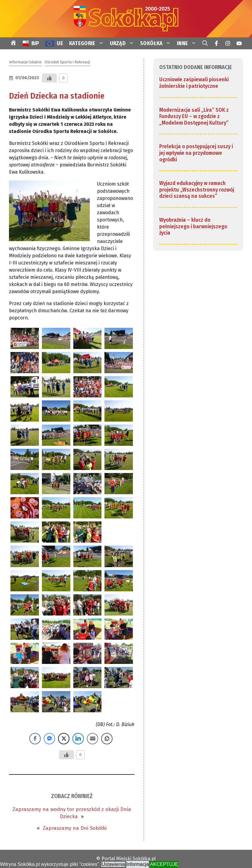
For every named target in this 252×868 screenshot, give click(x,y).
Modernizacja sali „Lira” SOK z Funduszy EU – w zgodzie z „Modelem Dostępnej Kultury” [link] (194, 116)
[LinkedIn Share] (78, 739)
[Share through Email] (92, 739)
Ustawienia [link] (113, 864)
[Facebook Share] (35, 739)
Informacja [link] (138, 864)
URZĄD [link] (124, 43)
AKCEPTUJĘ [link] (164, 864)
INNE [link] (188, 43)
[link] (126, 18)
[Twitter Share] (64, 739)
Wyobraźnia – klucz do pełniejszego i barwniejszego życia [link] (193, 226)
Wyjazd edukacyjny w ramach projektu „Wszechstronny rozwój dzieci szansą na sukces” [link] (197, 190)
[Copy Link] (107, 739)
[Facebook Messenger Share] (49, 739)
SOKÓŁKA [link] (157, 43)
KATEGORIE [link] (88, 43)
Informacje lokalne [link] (25, 62)
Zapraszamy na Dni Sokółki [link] (75, 828)
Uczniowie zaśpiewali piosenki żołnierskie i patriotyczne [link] (194, 83)
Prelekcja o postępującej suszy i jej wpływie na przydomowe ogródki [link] (196, 153)
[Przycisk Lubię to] (49, 78)
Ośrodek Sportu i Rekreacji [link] (67, 62)
